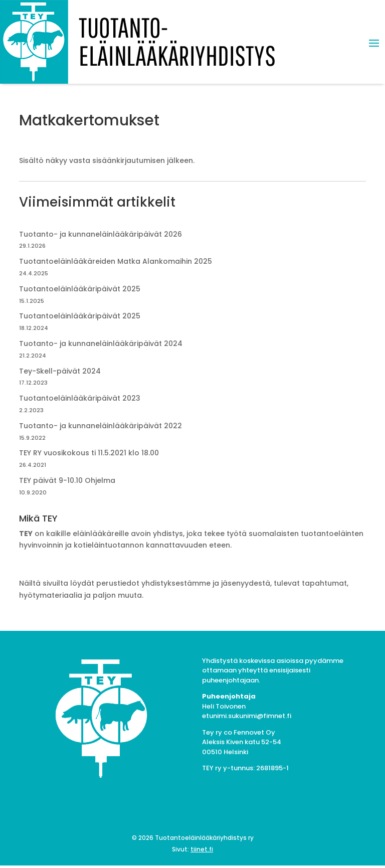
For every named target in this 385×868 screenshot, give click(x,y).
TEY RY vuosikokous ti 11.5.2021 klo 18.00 (89, 453)
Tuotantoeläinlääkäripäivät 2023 (80, 398)
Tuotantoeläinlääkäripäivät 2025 (80, 289)
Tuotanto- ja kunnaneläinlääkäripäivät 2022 (101, 426)
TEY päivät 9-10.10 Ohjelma (67, 480)
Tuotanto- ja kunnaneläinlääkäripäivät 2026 (101, 234)
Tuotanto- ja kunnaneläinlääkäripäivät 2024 (101, 343)
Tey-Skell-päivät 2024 (60, 371)
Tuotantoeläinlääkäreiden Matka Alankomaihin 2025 (116, 261)
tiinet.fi (202, 849)
